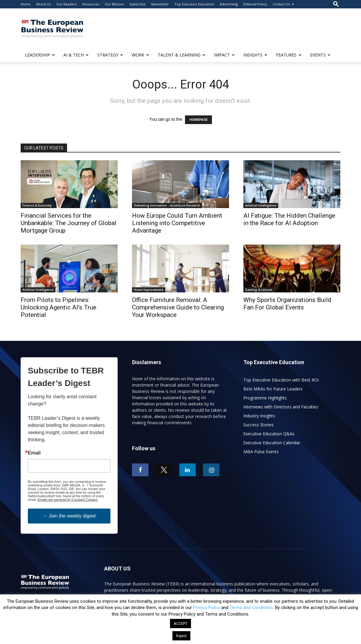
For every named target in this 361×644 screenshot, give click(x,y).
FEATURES (289, 55)
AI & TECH (76, 55)
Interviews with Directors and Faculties (281, 407)
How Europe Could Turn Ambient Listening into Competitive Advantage (177, 223)
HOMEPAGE (198, 120)
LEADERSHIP (40, 55)
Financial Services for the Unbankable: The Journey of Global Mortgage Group (69, 223)
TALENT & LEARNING (182, 55)
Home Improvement (149, 290)
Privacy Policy (207, 608)
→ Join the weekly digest (69, 516)
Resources (91, 4)
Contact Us (283, 4)
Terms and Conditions (251, 608)
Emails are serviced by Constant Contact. (68, 500)
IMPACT (224, 55)
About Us (43, 4)
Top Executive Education (194, 4)
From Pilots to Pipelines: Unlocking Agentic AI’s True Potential (59, 307)
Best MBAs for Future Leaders (273, 389)
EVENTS (320, 55)
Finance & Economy (37, 205)
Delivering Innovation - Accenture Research (167, 205)
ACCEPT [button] (181, 624)
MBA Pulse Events (261, 452)
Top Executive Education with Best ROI (281, 380)
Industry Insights (259, 416)
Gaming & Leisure (259, 290)
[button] (336, 4)
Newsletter (160, 4)
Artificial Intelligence (261, 205)
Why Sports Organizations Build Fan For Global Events (287, 304)
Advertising (229, 4)
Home (26, 4)
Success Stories (258, 425)
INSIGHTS (255, 55)
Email (34, 453)
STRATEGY (110, 55)
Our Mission (114, 4)
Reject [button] (181, 636)
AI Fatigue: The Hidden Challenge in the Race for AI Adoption (289, 219)
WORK (140, 55)
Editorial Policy (255, 4)
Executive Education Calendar (272, 443)
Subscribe (138, 4)
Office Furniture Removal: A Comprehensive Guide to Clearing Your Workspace (178, 307)
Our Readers (66, 4)
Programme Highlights (265, 398)
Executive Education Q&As (269, 434)
